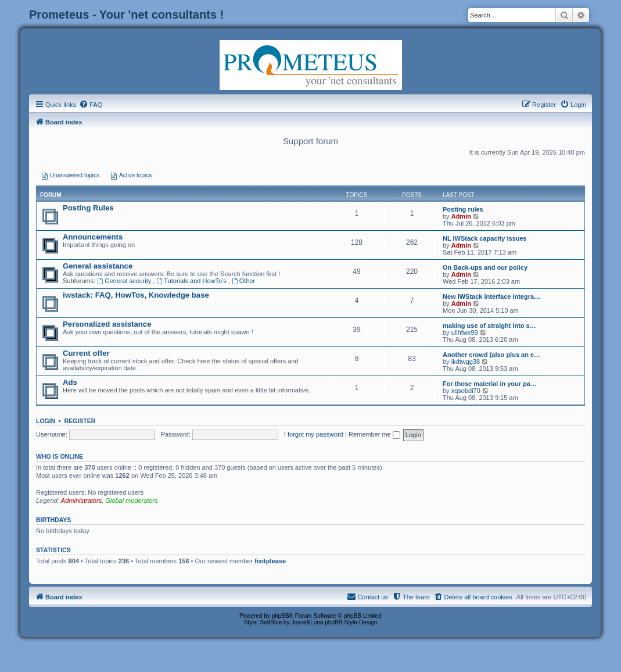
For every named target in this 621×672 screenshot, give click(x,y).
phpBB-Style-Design (351, 622)
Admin (461, 216)
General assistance (98, 266)
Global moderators (132, 501)
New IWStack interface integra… (491, 296)
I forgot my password (314, 434)
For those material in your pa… (490, 384)
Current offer (86, 353)
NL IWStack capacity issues (485, 238)
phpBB (281, 616)
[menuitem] (91, 105)
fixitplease (270, 561)
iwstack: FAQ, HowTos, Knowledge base (136, 295)
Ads (70, 382)
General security (125, 281)
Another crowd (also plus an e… (491, 355)
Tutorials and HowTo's (192, 281)
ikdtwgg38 (466, 362)
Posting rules (463, 209)
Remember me (374, 434)
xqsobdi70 (466, 391)
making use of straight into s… (489, 326)
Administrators (81, 501)
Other (243, 281)
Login (46, 421)
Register (80, 421)
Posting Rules (88, 208)
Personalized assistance (107, 324)
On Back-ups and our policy (485, 267)
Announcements (93, 237)
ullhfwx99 (465, 333)
